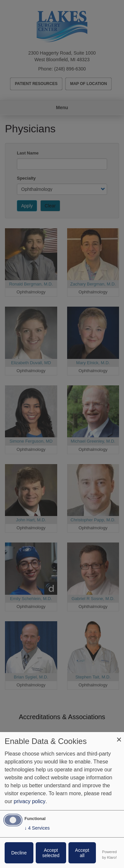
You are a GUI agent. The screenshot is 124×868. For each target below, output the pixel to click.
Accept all (82, 853)
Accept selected (51, 853)
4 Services (37, 828)
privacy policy (30, 801)
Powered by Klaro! (109, 855)
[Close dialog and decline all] (119, 736)
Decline (19, 853)
